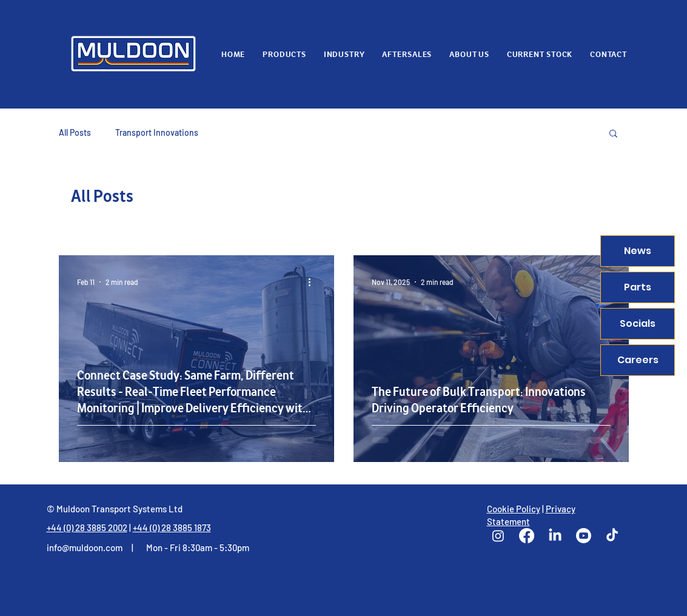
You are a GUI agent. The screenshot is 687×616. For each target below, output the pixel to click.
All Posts (75, 132)
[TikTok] (612, 536)
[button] (613, 134)
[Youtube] (584, 536)
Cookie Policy (514, 509)
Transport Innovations (157, 132)
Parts (638, 287)
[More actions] (314, 282)
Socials (638, 323)
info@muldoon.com (85, 547)
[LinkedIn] (555, 536)
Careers (638, 360)
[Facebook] (527, 536)
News (638, 251)
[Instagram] (498, 536)
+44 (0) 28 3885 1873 (172, 527)
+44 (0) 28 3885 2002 (87, 527)
